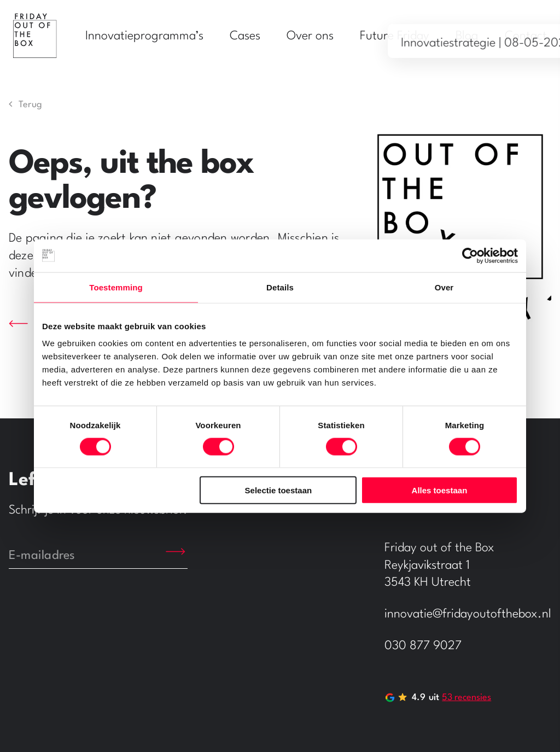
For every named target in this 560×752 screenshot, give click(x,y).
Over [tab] (444, 287)
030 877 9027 (423, 646)
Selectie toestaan (279, 490)
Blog (467, 36)
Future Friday (395, 36)
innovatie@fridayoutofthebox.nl (468, 614)
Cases (245, 36)
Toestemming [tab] (116, 287)
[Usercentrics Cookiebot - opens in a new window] (470, 255)
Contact (526, 36)
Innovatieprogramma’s (144, 36)
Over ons (310, 36)
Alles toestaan (440, 490)
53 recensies (466, 698)
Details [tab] (280, 287)
